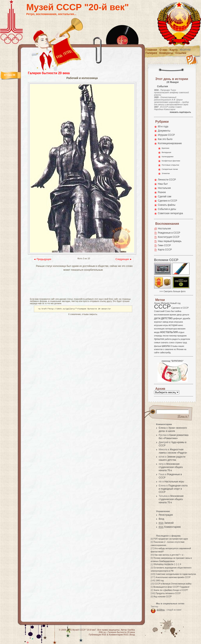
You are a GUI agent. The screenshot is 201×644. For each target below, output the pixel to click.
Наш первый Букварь (170, 241)
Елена (162, 428)
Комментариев (170, 527)
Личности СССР (167, 180)
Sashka (131, 630)
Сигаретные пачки (170, 169)
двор (179, 315)
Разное (162, 192)
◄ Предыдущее (42, 259)
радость (176, 339)
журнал (158, 322)
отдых (181, 332)
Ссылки (181, 53)
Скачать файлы (167, 205)
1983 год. (160, 581)
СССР (162, 306)
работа (168, 339)
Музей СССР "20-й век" (78, 7)
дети (157, 318)
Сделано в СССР (167, 201)
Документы (164, 131)
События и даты (167, 209)
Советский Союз (162, 311)
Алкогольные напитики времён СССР (173, 577)
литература (171, 329)
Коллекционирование (170, 143)
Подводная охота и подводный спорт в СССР (173, 489)
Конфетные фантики (171, 161)
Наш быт (163, 184)
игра (171, 322)
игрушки (158, 325)
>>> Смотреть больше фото (173, 291)
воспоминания (162, 315)
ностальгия (169, 332)
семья (157, 342)
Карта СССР (165, 250)
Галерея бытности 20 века (49, 73)
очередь (158, 336)
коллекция (159, 329)
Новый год (175, 303)
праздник (182, 336)
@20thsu (161, 610)
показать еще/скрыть (180, 112)
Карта (174, 50)
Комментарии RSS (118, 635)
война (178, 311)
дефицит (178, 318)
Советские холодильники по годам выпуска (176, 574)
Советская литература (170, 213)
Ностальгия (164, 188)
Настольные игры (174, 482)
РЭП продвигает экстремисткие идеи (171, 539)
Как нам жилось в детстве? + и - (169, 555)
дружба (186, 318)
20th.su (102, 632)
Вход (161, 519)
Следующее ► (124, 259)
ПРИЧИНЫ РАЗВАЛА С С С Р (167, 565)
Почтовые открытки (170, 165)
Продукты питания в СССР (168, 593)
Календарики (167, 156)
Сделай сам (165, 196)
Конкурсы (166, 53)
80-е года (163, 127)
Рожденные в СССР (169, 233)
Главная (151, 50)
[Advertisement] (56, 285)
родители (185, 339)
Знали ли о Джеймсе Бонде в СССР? (171, 590)
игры (165, 325)
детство (167, 318)
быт (173, 311)
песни (166, 336)
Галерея (151, 53)
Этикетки (166, 173)
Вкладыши (166, 152)
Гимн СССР (164, 245)
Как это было (165, 139)
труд (185, 342)
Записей (166, 523)
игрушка (179, 322)
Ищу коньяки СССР (163, 597)
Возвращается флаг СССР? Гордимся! (171, 587)
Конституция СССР (169, 237)
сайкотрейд (165, 353)
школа (166, 346)
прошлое (159, 339)
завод (165, 322)
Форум (185, 50)
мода (157, 332)
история (173, 325)
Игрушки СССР (166, 135)
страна (178, 342)
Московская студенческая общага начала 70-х (171, 467)
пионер (173, 336)
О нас (163, 50)
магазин (181, 329)
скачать (164, 342)
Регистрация (166, 515)
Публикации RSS (97, 635)
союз (172, 342)
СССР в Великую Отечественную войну (173, 584)
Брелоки (165, 148)
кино (181, 325)
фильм (158, 346)
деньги (186, 315)
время (173, 315)
